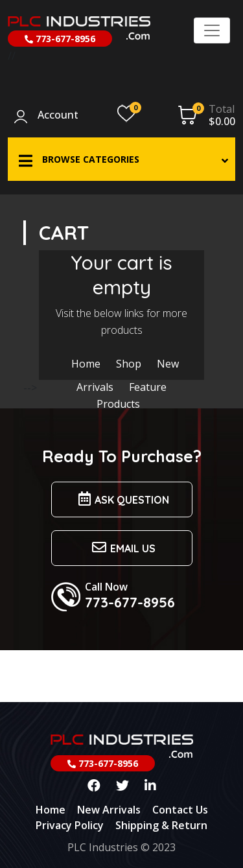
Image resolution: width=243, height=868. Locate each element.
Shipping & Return (161, 825)
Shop (129, 364)
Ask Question (122, 499)
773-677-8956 (60, 39)
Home (86, 364)
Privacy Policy (70, 825)
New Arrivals (109, 810)
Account (58, 115)
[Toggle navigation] (212, 30)
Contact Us (180, 810)
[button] (121, 159)
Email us (122, 547)
